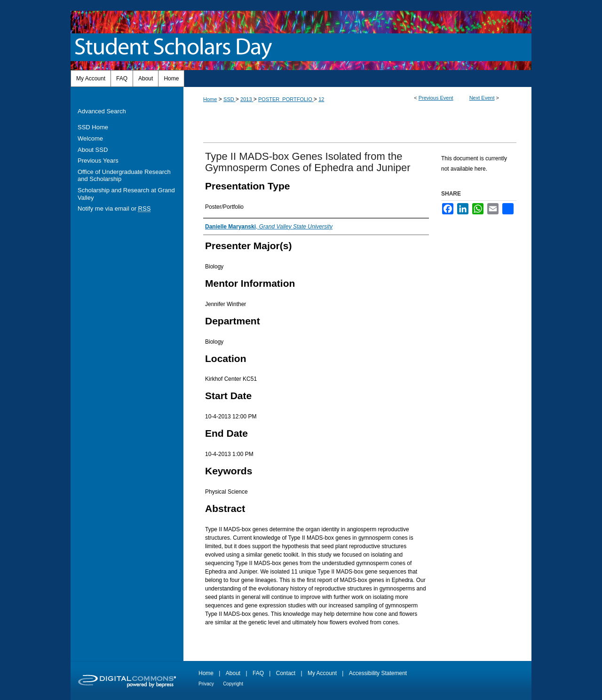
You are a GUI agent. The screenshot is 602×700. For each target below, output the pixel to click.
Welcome (90, 138)
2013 (247, 99)
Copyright (233, 684)
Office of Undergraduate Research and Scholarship (124, 176)
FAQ (258, 673)
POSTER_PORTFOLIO (286, 99)
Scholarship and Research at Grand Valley (126, 194)
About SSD (93, 150)
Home (210, 99)
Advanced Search (102, 111)
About (233, 673)
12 (321, 99)
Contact (286, 673)
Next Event (482, 98)
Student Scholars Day (175, 47)
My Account (322, 673)
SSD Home (93, 127)
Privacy (206, 684)
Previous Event (436, 98)
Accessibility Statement (378, 673)
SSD (230, 99)
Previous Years (98, 161)
